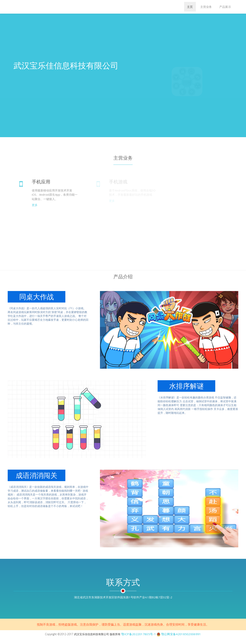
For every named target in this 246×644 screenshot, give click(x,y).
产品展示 (225, 7)
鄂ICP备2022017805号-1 (138, 634)
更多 (37, 205)
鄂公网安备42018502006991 (181, 634)
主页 (190, 7)
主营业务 (206, 7)
